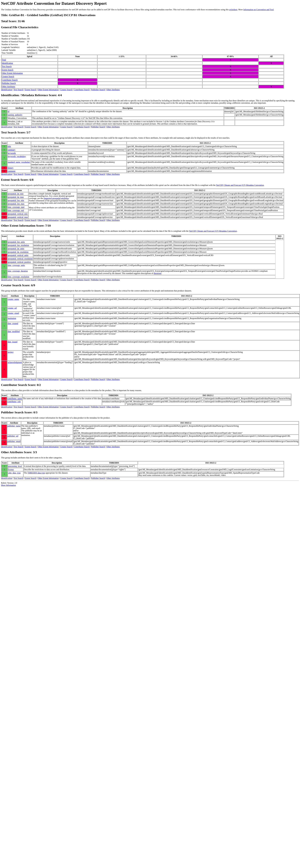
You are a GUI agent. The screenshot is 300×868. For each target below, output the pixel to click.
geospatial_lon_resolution (18, 245)
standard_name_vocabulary (19, 162)
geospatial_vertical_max (18, 217)
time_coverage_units (16, 265)
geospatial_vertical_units (18, 255)
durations (158, 273)
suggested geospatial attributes (56, 198)
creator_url (12, 308)
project (11, 352)
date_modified (14, 331)
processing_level (15, 466)
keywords (12, 153)
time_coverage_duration (18, 271)
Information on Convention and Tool (258, 10)
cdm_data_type (14, 473)
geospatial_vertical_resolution (20, 259)
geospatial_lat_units (16, 249)
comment (12, 171)
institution (12, 318)
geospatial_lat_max (16, 197)
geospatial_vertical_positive (19, 262)
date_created (13, 323)
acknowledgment (15, 362)
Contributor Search (10, 80)
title (9, 146)
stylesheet (233, 10)
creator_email (13, 313)
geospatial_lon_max (16, 204)
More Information (8, 485)
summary (12, 150)
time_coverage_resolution (18, 277)
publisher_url (13, 436)
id (9, 111)
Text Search (7, 66)
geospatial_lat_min (16, 194)
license (11, 470)
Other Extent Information (12, 73)
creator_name (13, 299)
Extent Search (8, 70)
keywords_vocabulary (17, 156)
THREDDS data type (36, 473)
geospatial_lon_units (16, 242)
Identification (7, 63)
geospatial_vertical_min (18, 214)
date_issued (13, 342)
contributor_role (14, 402)
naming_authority (15, 115)
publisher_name (14, 426)
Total (4, 60)
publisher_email (14, 441)
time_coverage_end (16, 210)
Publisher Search (9, 83)
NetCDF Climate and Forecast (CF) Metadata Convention (240, 185)
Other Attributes (9, 87)
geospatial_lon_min (16, 200)
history (11, 168)
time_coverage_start (16, 207)
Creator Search (8, 77)
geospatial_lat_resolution (18, 252)
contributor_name (15, 398)
